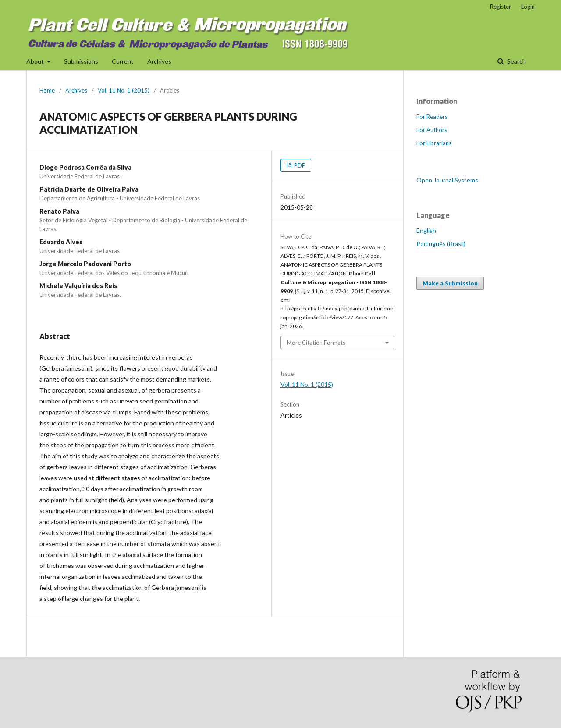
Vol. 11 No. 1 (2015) (124, 90)
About (36, 61)
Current (123, 61)
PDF (299, 165)
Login (528, 7)
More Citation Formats (316, 343)
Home (47, 90)
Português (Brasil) (441, 244)
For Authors (432, 130)
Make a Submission (450, 283)
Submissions (81, 61)
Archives (159, 61)
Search (516, 61)
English (426, 230)
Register (501, 7)
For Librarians (434, 143)
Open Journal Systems (447, 180)
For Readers (432, 117)
